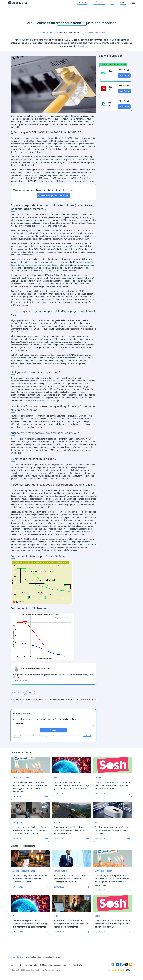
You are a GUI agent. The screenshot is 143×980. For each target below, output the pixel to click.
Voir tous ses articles (22, 680)
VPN (112, 2)
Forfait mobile (99, 2)
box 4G (42, 400)
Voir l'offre (124, 75)
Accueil (13, 957)
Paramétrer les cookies (53, 970)
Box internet (82, 2)
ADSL (30, 693)
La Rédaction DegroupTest (49, 32)
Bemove (41, 970)
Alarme (123, 2)
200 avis (129, 970)
